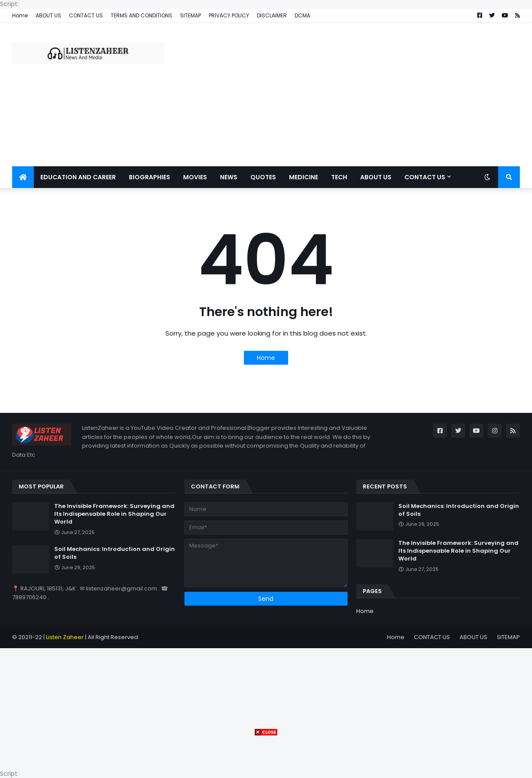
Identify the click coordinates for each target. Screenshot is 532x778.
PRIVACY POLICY (229, 15)
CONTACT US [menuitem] (425, 177)
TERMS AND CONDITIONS (141, 15)
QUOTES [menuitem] (263, 177)
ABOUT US (48, 15)
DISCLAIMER (272, 15)
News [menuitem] (229, 177)
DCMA (302, 15)
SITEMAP (190, 15)
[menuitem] (23, 177)
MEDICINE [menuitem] (304, 177)
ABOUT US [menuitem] (376, 177)
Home (20, 15)
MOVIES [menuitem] (195, 177)
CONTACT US (86, 15)
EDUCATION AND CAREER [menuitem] (78, 177)
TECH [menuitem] (339, 177)
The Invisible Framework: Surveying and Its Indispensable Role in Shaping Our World (114, 514)
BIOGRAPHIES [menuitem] (149, 177)
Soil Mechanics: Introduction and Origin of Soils (115, 553)
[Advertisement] (362, 95)
